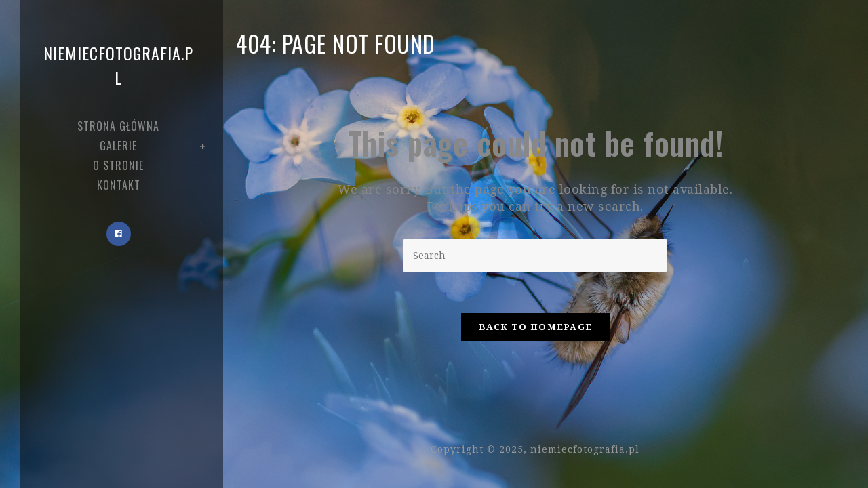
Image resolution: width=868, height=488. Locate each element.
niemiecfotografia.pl (118, 65)
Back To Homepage (536, 327)
